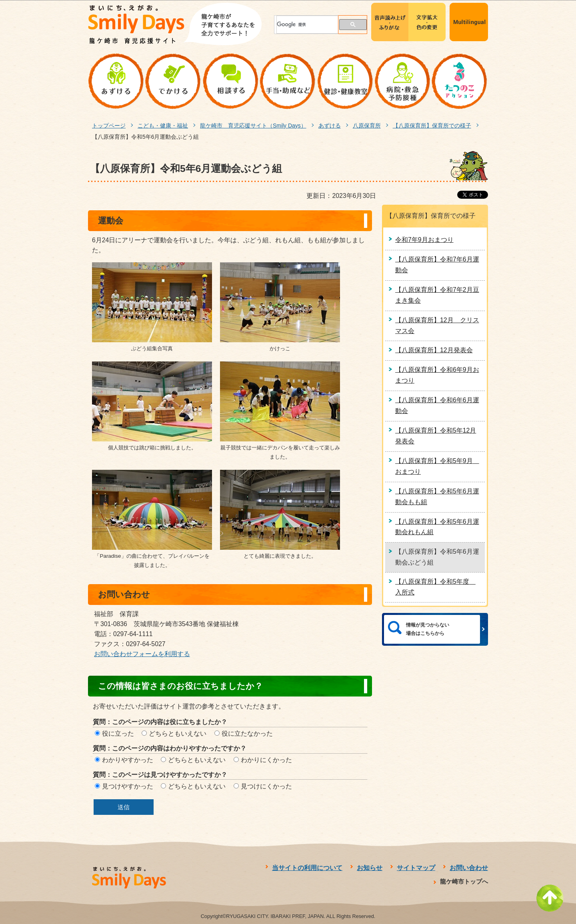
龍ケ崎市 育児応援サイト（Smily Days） (253, 126)
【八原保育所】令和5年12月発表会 (436, 436)
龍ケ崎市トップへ (464, 881)
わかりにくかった (266, 760)
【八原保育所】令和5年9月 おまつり (437, 466)
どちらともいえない (178, 733)
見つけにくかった (266, 786)
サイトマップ (416, 868)
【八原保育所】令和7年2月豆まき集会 (437, 295)
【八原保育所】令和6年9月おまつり (437, 375)
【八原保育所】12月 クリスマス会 (437, 325)
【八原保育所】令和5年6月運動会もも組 (437, 497)
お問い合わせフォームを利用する (142, 654)
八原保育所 (367, 126)
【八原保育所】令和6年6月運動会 (437, 405)
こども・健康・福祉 (163, 126)
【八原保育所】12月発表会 (434, 350)
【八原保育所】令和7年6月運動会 (437, 265)
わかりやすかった (128, 760)
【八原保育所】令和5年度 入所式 (435, 587)
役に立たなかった (247, 733)
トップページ (109, 126)
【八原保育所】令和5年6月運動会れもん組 (437, 527)
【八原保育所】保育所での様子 (432, 126)
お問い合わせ (469, 868)
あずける (330, 126)
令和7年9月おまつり (424, 240)
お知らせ (370, 868)
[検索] (303, 25)
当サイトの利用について (307, 868)
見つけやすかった (128, 786)
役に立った (118, 733)
